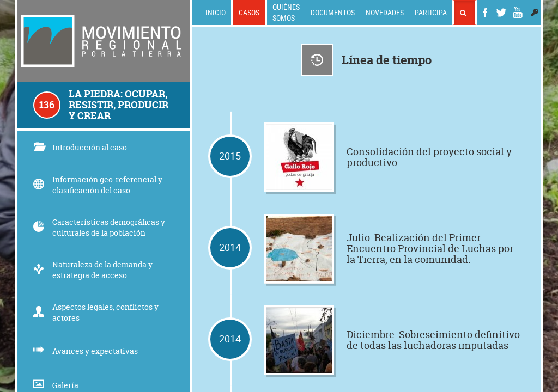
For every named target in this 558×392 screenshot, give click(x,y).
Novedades (385, 12)
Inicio (216, 12)
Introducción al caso (80, 147)
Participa (431, 12)
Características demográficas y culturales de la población (99, 227)
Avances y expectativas (86, 351)
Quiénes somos (286, 12)
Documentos (333, 12)
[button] (535, 13)
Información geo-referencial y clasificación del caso (98, 185)
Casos (249, 12)
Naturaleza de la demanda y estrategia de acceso (93, 270)
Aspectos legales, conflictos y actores (96, 312)
